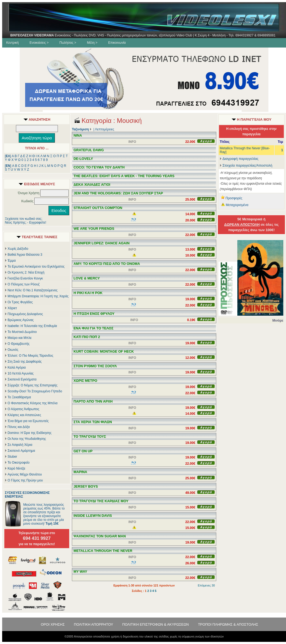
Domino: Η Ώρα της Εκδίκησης (29, 433)
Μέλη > (92, 43)
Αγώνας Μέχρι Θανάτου (25, 474)
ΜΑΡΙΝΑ (80, 472)
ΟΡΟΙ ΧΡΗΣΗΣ (53, 624)
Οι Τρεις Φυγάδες (20, 302)
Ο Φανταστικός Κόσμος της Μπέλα (33, 403)
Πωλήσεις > (68, 43)
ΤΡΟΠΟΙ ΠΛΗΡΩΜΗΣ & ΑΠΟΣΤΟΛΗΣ (228, 624)
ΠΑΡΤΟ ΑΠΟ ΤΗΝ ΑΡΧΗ (93, 401)
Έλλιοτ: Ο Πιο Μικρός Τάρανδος (30, 356)
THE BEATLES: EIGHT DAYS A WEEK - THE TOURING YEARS (124, 176)
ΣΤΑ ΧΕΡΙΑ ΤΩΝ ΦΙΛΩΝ (93, 422)
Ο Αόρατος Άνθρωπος (23, 409)
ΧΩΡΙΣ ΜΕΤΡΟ (85, 381)
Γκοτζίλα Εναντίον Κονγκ (25, 278)
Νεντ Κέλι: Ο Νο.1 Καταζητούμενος (33, 290)
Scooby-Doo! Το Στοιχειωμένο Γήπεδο (35, 391)
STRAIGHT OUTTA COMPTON (98, 208)
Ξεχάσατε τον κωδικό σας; (24, 219)
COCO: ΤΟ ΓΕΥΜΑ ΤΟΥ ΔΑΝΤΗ (99, 167)
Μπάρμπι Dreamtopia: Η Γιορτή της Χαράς (38, 296)
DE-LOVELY (83, 159)
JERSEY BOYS (86, 486)
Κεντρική (12, 43)
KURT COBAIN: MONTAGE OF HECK (104, 351)
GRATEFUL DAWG (89, 150)
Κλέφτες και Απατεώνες (24, 415)
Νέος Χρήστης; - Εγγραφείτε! (26, 222)
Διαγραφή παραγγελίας (239, 159)
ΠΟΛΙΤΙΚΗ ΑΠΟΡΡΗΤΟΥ (93, 624)
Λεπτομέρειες (104, 129)
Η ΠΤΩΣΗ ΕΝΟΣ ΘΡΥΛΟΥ (94, 314)
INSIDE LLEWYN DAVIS (93, 516)
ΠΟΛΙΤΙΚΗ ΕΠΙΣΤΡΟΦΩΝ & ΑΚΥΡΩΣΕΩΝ (155, 624)
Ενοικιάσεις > (39, 43)
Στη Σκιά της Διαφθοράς (25, 362)
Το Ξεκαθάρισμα (19, 397)
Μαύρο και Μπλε (20, 338)
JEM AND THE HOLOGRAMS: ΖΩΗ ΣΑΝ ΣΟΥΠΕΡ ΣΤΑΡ (118, 193)
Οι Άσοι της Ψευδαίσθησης (27, 439)
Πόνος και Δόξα (19, 427)
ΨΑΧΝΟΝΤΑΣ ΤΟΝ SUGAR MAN (100, 536)
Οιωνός (13, 350)
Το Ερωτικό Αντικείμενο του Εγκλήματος (36, 267)
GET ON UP (83, 451)
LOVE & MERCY (87, 278)
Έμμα (12, 261)
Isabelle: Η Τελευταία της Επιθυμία (32, 326)
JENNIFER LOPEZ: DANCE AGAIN (102, 243)
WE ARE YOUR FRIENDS (94, 229)
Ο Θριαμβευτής (19, 344)
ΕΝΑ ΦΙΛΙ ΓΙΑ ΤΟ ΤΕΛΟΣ (94, 328)
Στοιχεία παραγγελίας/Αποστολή (247, 165)
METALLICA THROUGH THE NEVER (103, 551)
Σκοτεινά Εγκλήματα (22, 379)
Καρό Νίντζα (16, 468)
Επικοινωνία (117, 43)
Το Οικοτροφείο (19, 463)
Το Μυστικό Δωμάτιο (22, 332)
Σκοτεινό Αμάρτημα (21, 451)
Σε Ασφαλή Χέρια (20, 445)
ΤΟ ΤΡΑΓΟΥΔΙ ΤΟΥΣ (90, 436)
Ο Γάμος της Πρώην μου (25, 480)
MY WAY (80, 571)
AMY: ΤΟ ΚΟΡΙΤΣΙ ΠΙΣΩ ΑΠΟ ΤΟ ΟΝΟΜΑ (107, 264)
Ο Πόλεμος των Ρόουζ (24, 284)
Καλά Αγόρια (17, 367)
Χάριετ (12, 308)
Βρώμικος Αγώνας (21, 320)
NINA (78, 135)
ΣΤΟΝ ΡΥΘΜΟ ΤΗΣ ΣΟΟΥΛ (95, 366)
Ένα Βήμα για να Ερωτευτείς (28, 421)
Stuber (12, 457)
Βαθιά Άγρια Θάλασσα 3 (25, 255)
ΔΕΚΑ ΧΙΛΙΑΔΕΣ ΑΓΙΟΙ (92, 185)
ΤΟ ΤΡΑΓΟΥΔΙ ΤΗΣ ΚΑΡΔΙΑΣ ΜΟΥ (101, 501)
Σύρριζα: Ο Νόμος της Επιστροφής (32, 385)
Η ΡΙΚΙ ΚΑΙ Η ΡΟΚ (88, 293)
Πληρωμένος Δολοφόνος (25, 314)
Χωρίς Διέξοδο (18, 249)
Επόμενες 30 (206, 585)
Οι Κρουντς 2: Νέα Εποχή (26, 272)
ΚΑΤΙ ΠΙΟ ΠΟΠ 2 (87, 337)
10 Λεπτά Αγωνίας (21, 373)
